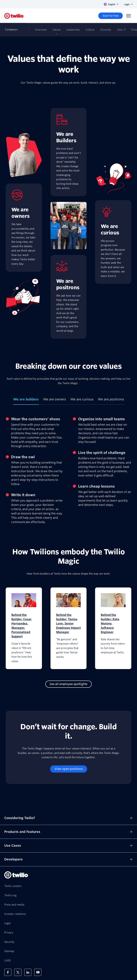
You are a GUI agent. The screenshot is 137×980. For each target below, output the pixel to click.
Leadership (73, 30)
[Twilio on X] (18, 972)
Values (57, 30)
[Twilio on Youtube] (38, 972)
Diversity (106, 30)
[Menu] (128, 16)
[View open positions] (69, 769)
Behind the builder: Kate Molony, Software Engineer (110, 624)
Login (128, 4)
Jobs (121, 30)
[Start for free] (111, 16)
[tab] (26, 401)
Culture (90, 30)
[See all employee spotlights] (68, 684)
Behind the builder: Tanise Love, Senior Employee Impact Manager (68, 624)
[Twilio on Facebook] (8, 972)
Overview (41, 30)
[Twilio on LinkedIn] (28, 972)
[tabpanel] (68, 467)
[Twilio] (14, 16)
